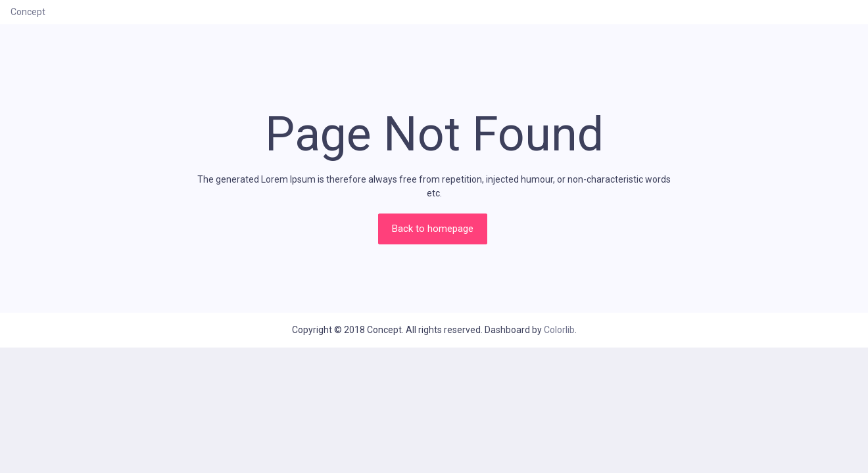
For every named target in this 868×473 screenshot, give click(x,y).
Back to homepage (433, 229)
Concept (28, 12)
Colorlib (559, 330)
